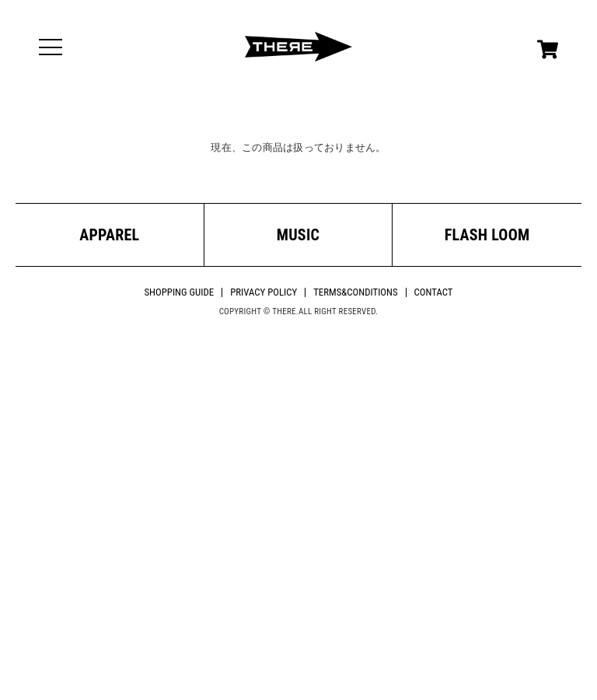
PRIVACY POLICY (264, 292)
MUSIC (298, 235)
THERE (298, 47)
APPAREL (109, 235)
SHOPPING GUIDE (179, 292)
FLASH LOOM (487, 235)
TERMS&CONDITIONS (355, 292)
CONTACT (434, 292)
